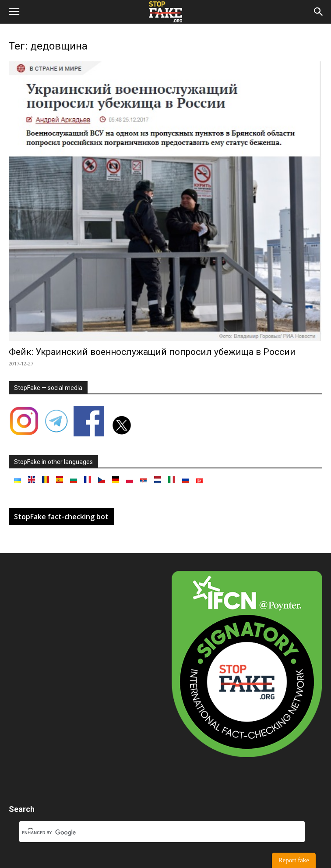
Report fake (294, 860)
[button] (14, 12)
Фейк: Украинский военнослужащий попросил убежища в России (152, 352)
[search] (151, 833)
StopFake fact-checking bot (61, 517)
